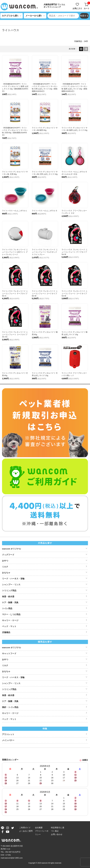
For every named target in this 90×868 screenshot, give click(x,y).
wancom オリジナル (12, 549)
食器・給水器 (8, 596)
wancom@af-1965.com (13, 858)
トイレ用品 (7, 608)
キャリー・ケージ (10, 620)
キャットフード (9, 653)
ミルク (5, 567)
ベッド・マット (9, 626)
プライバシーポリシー (42, 833)
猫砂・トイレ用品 (10, 707)
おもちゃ (6, 573)
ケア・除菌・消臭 (10, 602)
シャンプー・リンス (11, 585)
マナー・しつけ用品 (11, 614)
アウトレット (8, 734)
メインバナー (8, 740)
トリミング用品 (9, 590)
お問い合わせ (57, 834)
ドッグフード (8, 555)
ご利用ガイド (25, 828)
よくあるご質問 (26, 831)
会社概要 (39, 828)
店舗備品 (6, 632)
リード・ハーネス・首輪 (13, 579)
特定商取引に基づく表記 (58, 829)
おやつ (5, 561)
